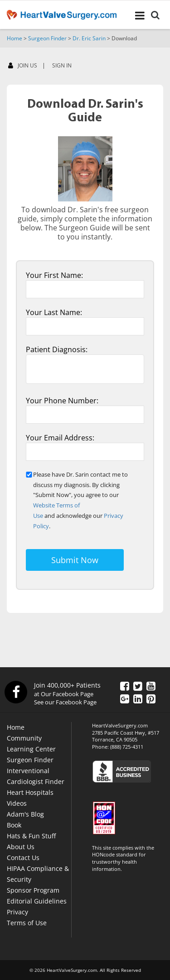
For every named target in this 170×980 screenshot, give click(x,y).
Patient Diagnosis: (57, 349)
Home (15, 38)
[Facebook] (147, 67)
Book (14, 825)
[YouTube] (151, 686)
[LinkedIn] (138, 698)
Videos (17, 803)
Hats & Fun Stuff (31, 836)
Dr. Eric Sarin (89, 38)
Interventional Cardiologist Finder (36, 776)
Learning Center (31, 749)
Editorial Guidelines (37, 901)
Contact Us (23, 858)
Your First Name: (54, 275)
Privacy (17, 912)
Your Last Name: (54, 312)
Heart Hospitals (30, 792)
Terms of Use (27, 923)
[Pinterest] (151, 698)
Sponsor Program (33, 890)
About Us (21, 847)
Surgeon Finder (47, 38)
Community (24, 738)
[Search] (155, 16)
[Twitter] (138, 686)
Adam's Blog (25, 814)
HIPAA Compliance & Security (38, 874)
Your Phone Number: (62, 401)
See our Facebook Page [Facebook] (65, 702)
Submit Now (75, 560)
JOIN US (23, 66)
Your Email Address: (60, 438)
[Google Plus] (125, 698)
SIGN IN (62, 66)
